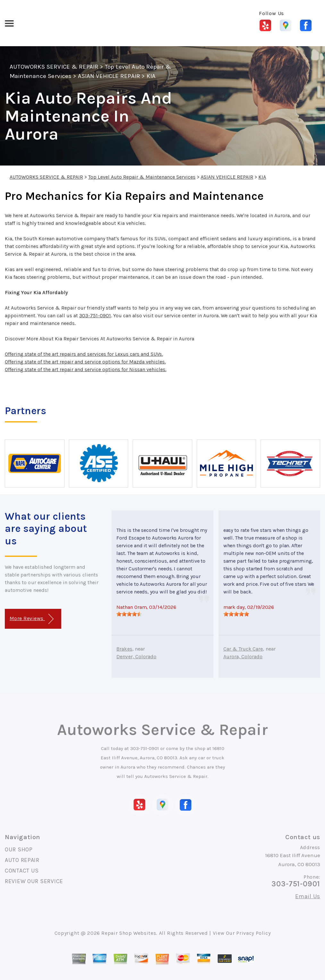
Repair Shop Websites (129, 933)
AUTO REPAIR (22, 860)
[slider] (129, 614)
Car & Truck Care (243, 649)
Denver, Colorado (136, 656)
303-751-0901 (95, 315)
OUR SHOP (19, 849)
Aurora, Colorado (243, 656)
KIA (151, 76)
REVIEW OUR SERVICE (34, 881)
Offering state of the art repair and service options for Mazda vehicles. (85, 362)
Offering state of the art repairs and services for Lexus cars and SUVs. (84, 354)
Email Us (308, 896)
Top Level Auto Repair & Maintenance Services (142, 177)
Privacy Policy (253, 933)
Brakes (124, 649)
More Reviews (32, 619)
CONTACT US (22, 871)
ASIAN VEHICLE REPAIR (109, 76)
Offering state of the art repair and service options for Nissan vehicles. (86, 369)
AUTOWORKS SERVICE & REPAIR (54, 67)
